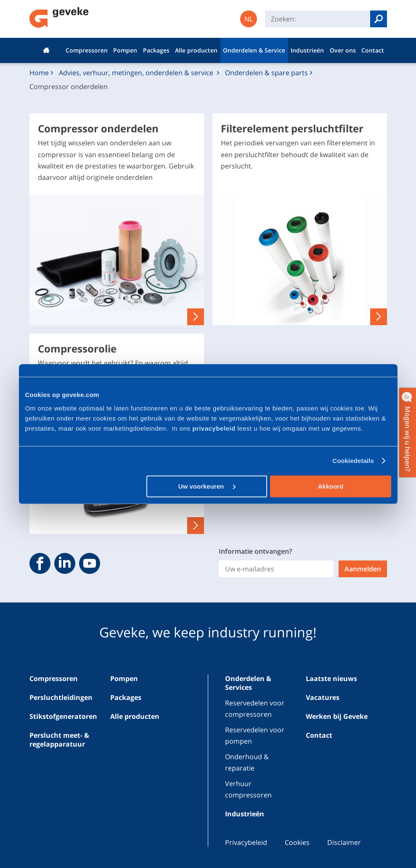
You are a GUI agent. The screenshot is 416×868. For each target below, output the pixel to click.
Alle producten (196, 50)
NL (249, 19)
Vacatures (323, 697)
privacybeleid (215, 428)
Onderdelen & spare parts (266, 73)
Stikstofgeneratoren (63, 716)
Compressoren (87, 50)
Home (46, 50)
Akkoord (331, 486)
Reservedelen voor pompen (255, 735)
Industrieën (307, 50)
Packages (156, 50)
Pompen (125, 50)
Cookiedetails (353, 461)
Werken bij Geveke (337, 716)
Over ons (343, 50)
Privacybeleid (246, 842)
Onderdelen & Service (254, 50)
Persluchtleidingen (61, 697)
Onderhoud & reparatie (247, 762)
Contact (373, 50)
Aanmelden (363, 569)
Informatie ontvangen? (255, 551)
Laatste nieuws (331, 679)
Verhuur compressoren (248, 789)
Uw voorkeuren (207, 486)
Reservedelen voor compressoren (255, 709)
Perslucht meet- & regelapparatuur (59, 740)
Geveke (59, 17)
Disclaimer (344, 842)
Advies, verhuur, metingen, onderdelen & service (137, 73)
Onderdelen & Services (248, 683)
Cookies (297, 842)
